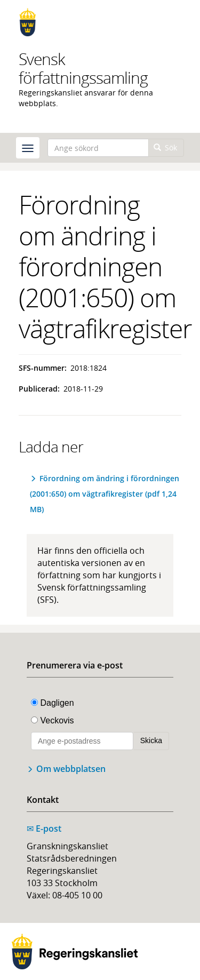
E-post (44, 828)
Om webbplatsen (71, 769)
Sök (166, 148)
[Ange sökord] (98, 148)
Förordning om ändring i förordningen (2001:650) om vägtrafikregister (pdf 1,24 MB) (105, 494)
